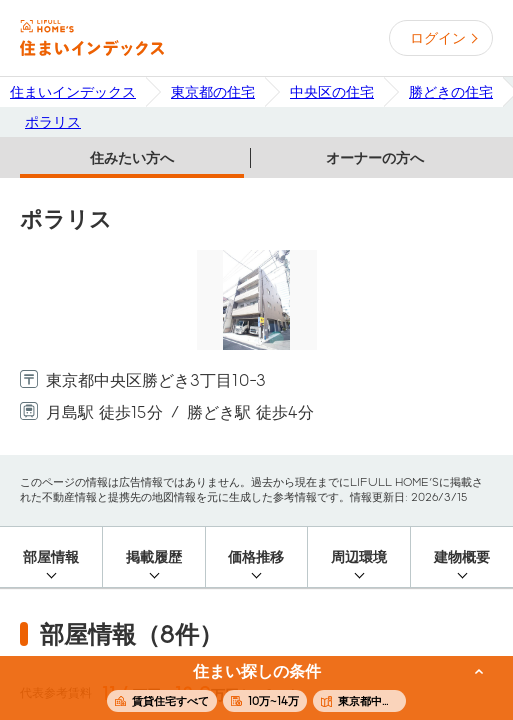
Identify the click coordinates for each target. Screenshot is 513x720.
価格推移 (256, 557)
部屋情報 (51, 557)
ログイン (438, 38)
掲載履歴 (154, 557)
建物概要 (462, 557)
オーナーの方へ (375, 158)
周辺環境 (359, 557)
